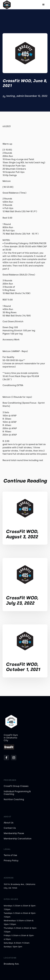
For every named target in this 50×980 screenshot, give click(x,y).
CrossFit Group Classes (16, 786)
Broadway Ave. (11, 964)
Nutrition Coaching (14, 799)
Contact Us (10, 828)
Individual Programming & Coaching (17, 793)
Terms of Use (10, 855)
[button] (43, 5)
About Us (9, 823)
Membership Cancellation (18, 839)
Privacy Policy (11, 861)
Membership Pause (14, 833)
